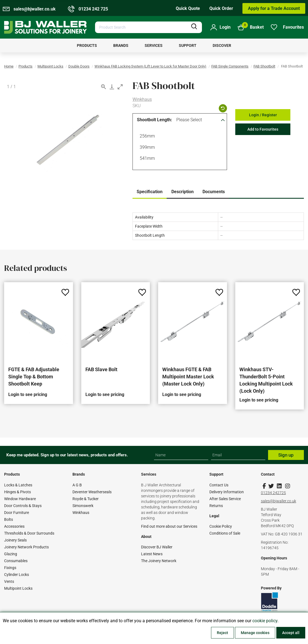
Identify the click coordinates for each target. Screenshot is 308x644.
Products (25, 66)
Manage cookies (255, 633)
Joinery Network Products (26, 547)
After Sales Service (225, 499)
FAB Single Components (230, 66)
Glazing (11, 554)
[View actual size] (104, 87)
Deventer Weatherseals (92, 492)
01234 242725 (273, 493)
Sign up (286, 455)
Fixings (10, 568)
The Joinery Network (159, 561)
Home (9, 66)
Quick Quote (188, 8)
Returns (216, 506)
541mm (146, 159)
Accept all (291, 633)
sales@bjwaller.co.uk (279, 501)
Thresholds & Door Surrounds (29, 533)
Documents (214, 192)
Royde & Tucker (86, 499)
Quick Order (221, 8)
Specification (150, 192)
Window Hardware (20, 499)
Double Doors (79, 66)
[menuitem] (87, 45)
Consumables (16, 561)
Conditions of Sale (225, 533)
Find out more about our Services (169, 526)
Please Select (189, 120)
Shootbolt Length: (155, 120)
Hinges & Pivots (17, 492)
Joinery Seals (15, 540)
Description (183, 192)
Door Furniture (17, 513)
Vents (9, 581)
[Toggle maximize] (120, 87)
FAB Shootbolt (264, 66)
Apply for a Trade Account (274, 8)
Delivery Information (227, 492)
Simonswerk (83, 506)
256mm (146, 137)
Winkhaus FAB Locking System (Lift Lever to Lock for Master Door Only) (150, 66)
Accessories (14, 526)
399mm (146, 148)
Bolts (9, 519)
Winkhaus (142, 99)
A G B (77, 485)
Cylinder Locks (17, 575)
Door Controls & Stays (23, 506)
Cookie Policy (221, 526)
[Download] (112, 87)
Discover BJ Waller (157, 547)
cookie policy (265, 621)
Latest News (152, 554)
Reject (222, 633)
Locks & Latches (18, 485)
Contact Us (219, 485)
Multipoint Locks (50, 66)
